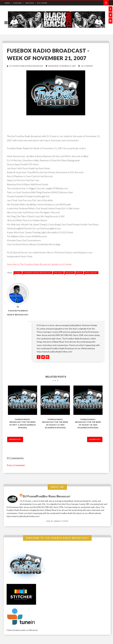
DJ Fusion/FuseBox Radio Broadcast (26, 66)
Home (7, 3)
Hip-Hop (58, 273)
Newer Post (15, 439)
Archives (30, 3)
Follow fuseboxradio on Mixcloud (22, 630)
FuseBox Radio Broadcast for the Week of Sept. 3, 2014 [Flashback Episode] (23, 423)
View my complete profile (57, 521)
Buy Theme (42, 3)
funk (18, 273)
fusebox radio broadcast (37, 273)
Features (18, 3)
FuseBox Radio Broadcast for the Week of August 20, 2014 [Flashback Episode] (88, 423)
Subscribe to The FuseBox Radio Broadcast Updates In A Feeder (39, 264)
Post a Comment (16, 465)
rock (79, 273)
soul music (91, 273)
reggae (70, 273)
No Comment (87, 66)
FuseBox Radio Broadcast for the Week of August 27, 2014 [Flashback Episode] (55, 423)
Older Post (95, 439)
